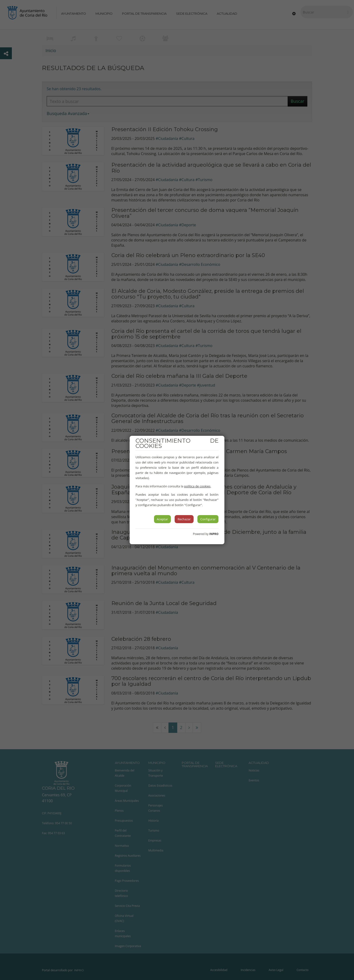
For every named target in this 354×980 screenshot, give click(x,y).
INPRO (214, 534)
